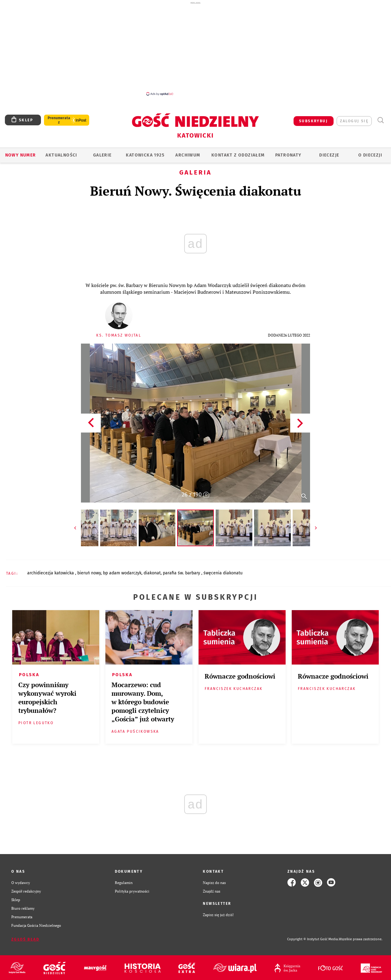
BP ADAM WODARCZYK (122, 573)
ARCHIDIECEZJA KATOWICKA (51, 573)
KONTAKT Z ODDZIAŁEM (238, 155)
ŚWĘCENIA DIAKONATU (223, 573)
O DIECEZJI (370, 155)
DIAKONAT (152, 573)
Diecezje (329, 155)
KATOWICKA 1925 (145, 155)
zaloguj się (354, 121)
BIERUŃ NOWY (89, 573)
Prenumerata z (59, 120)
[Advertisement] (195, 48)
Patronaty (288, 155)
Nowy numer (21, 155)
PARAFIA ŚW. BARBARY (182, 573)
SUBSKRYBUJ (313, 121)
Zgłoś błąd (25, 939)
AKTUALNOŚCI (61, 155)
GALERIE (102, 155)
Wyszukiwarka (380, 120)
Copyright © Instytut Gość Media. (313, 939)
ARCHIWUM (188, 155)
